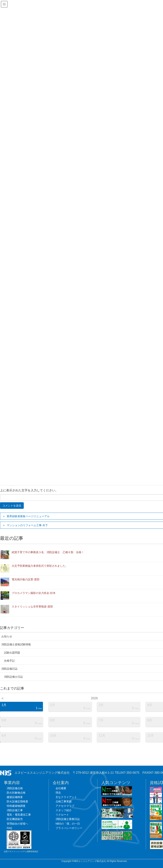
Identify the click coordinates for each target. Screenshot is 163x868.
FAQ (9, 828)
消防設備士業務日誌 (68, 819)
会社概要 (61, 788)
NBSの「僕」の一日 (68, 824)
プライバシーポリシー (69, 828)
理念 (58, 793)
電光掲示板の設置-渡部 (26, 579)
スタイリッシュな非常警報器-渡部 (32, 607)
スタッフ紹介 (64, 810)
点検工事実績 (64, 801)
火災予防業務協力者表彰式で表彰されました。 (40, 566)
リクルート (62, 815)
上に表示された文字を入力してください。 (29, 490)
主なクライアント (66, 797)
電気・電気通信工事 (19, 815)
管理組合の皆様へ (17, 824)
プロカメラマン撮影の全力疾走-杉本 (34, 593)
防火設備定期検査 (17, 801)
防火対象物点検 (16, 793)
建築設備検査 (15, 797)
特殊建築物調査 (16, 806)
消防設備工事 (15, 810)
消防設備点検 (15, 788)
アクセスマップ (65, 806)
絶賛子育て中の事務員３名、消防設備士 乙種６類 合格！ (48, 552)
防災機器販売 (15, 819)
